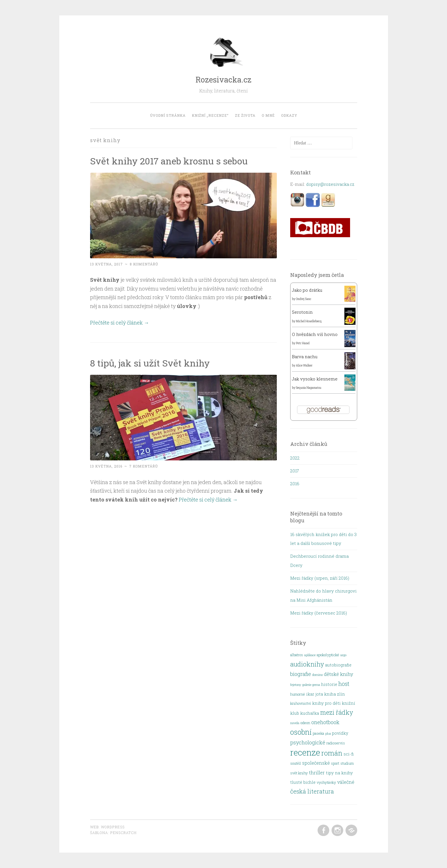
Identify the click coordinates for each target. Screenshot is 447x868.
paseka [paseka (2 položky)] (318, 733)
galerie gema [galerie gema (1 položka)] (311, 685)
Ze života (245, 115)
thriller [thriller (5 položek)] (317, 773)
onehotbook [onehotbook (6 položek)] (325, 722)
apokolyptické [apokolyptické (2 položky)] (328, 655)
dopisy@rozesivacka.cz (330, 184)
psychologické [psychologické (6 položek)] (308, 742)
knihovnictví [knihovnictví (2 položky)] (301, 703)
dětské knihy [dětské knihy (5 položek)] (339, 674)
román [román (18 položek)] (332, 753)
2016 (295, 484)
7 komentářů (144, 466)
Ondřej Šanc (304, 299)
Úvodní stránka (168, 115)
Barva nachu (305, 357)
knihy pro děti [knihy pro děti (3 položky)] (326, 703)
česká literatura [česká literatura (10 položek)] (312, 791)
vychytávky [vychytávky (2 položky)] (326, 782)
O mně (268, 115)
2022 (295, 458)
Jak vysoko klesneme (315, 379)
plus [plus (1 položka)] (328, 734)
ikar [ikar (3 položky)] (310, 694)
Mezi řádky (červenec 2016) (319, 613)
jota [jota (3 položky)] (319, 694)
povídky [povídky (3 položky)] (340, 733)
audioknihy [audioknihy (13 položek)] (307, 664)
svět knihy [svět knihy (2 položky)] (299, 773)
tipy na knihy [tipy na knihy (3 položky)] (339, 773)
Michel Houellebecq (309, 321)
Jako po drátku (307, 290)
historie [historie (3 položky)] (329, 684)
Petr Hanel (303, 343)
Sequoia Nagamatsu (309, 388)
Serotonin (302, 312)
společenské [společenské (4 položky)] (316, 763)
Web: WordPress (107, 827)
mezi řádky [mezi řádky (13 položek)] (337, 712)
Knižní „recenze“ (210, 115)
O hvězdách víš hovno (315, 334)
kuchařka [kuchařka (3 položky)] (310, 713)
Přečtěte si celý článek (120, 323)
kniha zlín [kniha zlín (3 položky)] (335, 694)
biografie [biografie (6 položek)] (301, 674)
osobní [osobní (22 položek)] (301, 732)
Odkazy (289, 115)
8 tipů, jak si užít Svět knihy (150, 363)
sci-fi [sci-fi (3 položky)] (349, 754)
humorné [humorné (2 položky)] (298, 694)
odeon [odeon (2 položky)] (305, 723)
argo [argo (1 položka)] (343, 655)
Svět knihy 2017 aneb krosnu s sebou (169, 161)
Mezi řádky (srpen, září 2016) (320, 578)
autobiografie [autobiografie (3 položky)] (338, 665)
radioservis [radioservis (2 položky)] (336, 743)
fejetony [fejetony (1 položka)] (296, 685)
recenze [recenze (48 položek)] (305, 752)
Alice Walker (304, 365)
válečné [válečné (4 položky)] (346, 782)
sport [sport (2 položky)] (335, 763)
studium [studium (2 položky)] (347, 763)
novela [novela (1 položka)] (295, 723)
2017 (295, 471)
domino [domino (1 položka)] (317, 675)
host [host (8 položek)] (344, 684)
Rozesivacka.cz (223, 79)
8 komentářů (144, 264)
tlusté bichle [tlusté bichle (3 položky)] (303, 782)
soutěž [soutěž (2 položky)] (296, 763)
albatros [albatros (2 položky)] (297, 655)
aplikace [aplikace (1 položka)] (310, 655)
